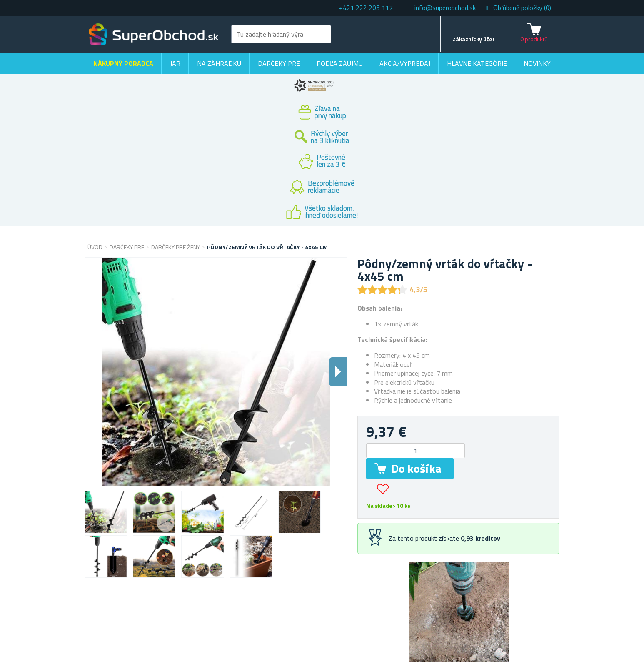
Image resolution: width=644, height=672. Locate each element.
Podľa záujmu (340, 63)
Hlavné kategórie (477, 63)
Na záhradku (219, 63)
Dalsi (338, 372)
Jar (175, 63)
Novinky (537, 63)
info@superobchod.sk (445, 8)
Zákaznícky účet (474, 39)
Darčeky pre (279, 63)
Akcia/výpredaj (405, 63)
